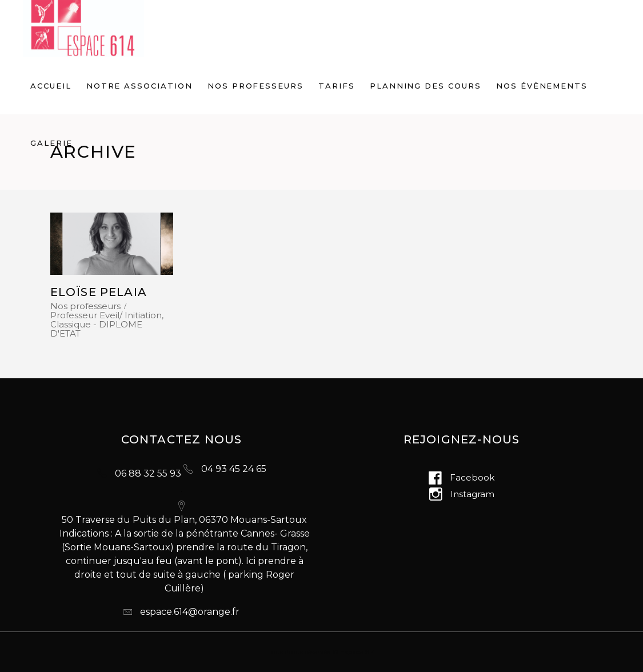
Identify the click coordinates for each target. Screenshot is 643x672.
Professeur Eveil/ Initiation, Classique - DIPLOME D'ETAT (107, 325)
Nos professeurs (85, 306)
